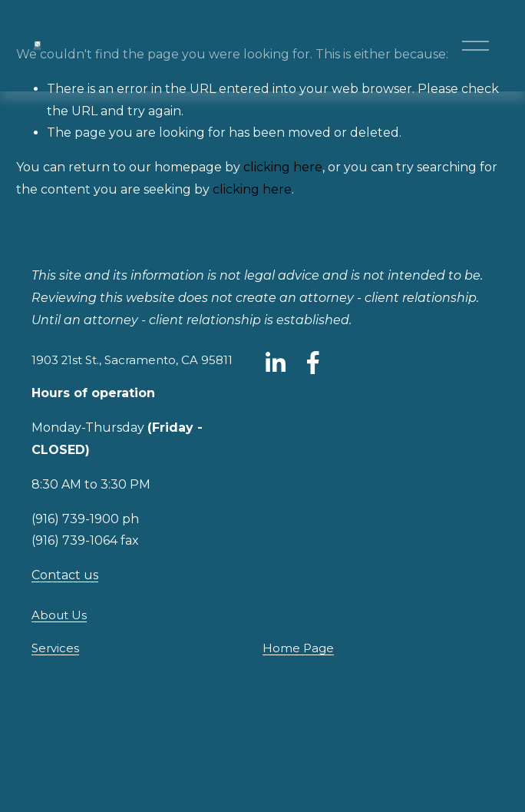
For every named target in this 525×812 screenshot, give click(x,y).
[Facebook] (313, 363)
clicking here (283, 167)
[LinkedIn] (275, 363)
